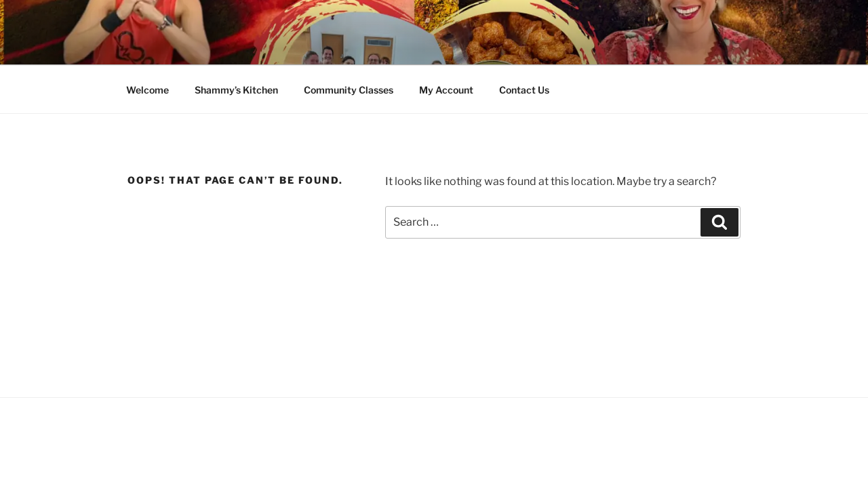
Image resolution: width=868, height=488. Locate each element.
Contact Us (524, 90)
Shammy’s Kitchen (236, 90)
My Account (446, 90)
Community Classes (349, 90)
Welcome (147, 90)
